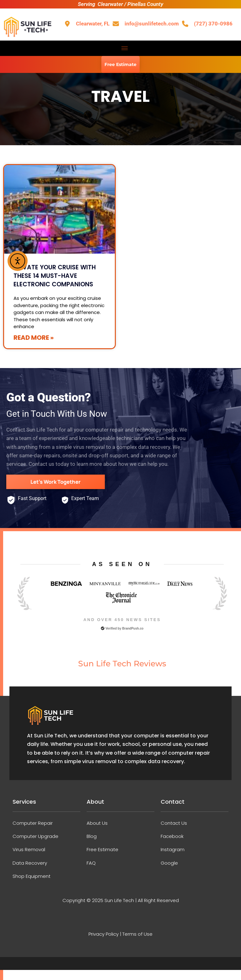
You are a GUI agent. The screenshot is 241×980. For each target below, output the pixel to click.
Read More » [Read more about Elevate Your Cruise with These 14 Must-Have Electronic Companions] (34, 338)
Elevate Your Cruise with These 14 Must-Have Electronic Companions (55, 276)
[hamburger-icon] (125, 48)
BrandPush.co (133, 628)
